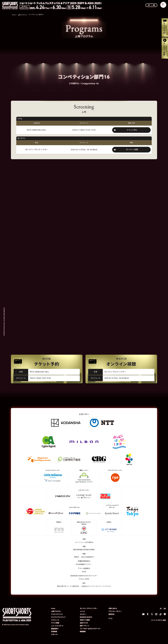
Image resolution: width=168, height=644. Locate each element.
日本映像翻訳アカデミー (84, 568)
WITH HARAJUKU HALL (37, 130)
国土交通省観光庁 (88, 560)
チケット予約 (132, 130)
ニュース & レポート (57, 629)
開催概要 (83, 635)
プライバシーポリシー (115, 615)
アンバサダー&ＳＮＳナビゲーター (90, 632)
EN (154, 5)
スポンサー (55, 638)
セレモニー (83, 618)
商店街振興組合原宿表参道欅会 (84, 553)
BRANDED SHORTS (86, 621)
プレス (111, 622)
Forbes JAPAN (84, 582)
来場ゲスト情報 (85, 623)
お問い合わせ (113, 612)
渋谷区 (84, 575)
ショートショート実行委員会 (84, 546)
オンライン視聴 (132, 150)
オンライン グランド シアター (89, 612)
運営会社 (111, 618)
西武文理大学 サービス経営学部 (68, 590)
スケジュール (55, 623)
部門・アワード (84, 629)
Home (53, 612)
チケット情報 (55, 626)
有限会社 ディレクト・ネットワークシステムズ (96, 590)
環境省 (76, 560)
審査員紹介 (55, 632)
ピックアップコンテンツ (58, 621)
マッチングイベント (57, 618)
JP (149, 5)
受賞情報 (54, 635)
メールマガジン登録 (160, 624)
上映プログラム (56, 615)
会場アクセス (84, 626)
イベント (82, 615)
